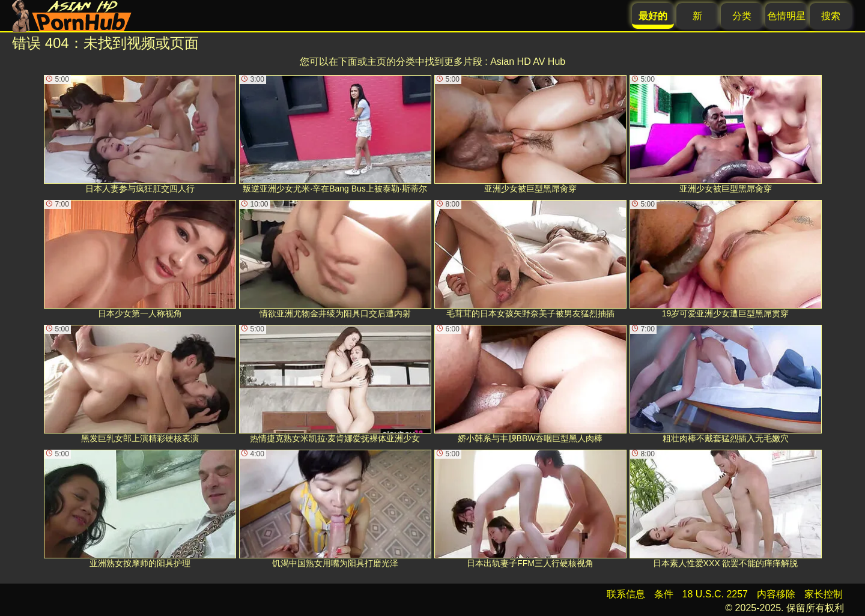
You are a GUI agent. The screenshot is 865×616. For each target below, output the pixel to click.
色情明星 (786, 16)
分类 (742, 16)
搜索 (831, 16)
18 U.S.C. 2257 (715, 594)
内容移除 (776, 594)
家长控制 (824, 594)
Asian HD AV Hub (528, 62)
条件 (664, 594)
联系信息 (626, 594)
